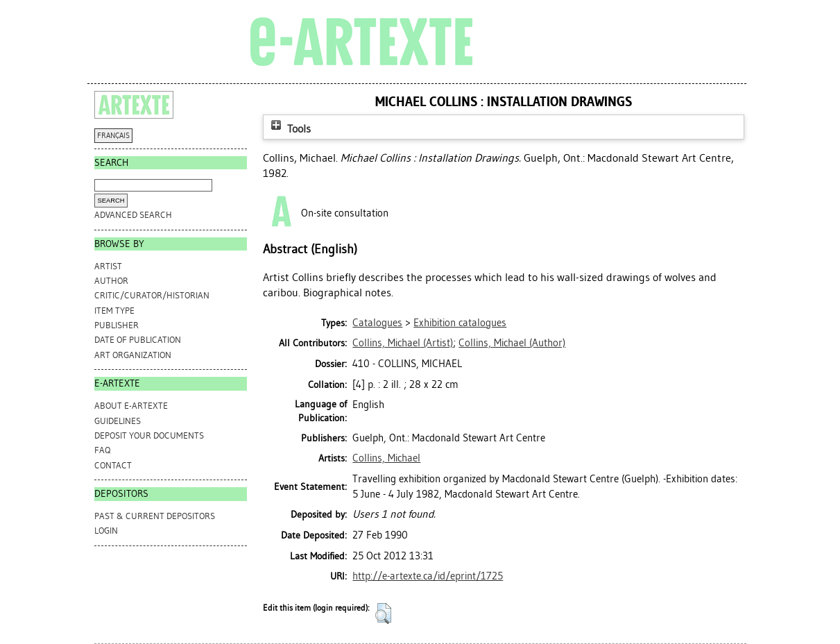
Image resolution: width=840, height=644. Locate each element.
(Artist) (403, 343)
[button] (383, 613)
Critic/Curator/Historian (152, 295)
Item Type (114, 311)
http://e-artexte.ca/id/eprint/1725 (428, 576)
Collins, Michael (386, 458)
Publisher (117, 325)
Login (106, 531)
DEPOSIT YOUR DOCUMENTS (149, 435)
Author (111, 281)
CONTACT (113, 465)
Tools (289, 129)
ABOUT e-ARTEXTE (131, 406)
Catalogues (377, 323)
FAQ (102, 450)
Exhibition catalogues (460, 323)
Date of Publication (138, 340)
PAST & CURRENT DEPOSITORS (155, 516)
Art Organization (133, 355)
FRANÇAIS (113, 136)
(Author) (512, 343)
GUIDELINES (118, 421)
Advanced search (133, 215)
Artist (108, 266)
